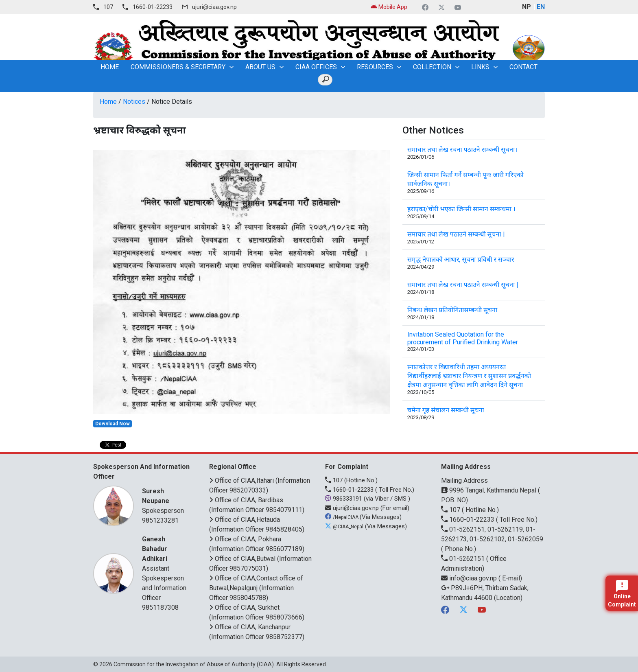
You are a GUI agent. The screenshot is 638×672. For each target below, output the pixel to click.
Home (108, 102)
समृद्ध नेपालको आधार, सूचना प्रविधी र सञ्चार (461, 259)
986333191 (344, 499)
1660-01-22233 (153, 7)
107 (108, 7)
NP (527, 7)
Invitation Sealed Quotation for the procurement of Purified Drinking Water (463, 338)
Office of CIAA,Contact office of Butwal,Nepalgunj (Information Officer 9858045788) (256, 588)
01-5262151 (464, 559)
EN (541, 7)
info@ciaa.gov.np (470, 578)
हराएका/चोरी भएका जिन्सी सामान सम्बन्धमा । (461, 209)
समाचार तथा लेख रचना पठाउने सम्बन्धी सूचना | (463, 285)
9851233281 (160, 520)
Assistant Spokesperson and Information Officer (165, 568)
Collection (432, 67)
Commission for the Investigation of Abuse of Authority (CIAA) (194, 664)
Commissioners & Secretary (178, 67)
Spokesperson (165, 500)
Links (480, 67)
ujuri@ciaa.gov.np (214, 7)
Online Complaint (622, 594)
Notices (134, 102)
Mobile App (389, 7)
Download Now (113, 424)
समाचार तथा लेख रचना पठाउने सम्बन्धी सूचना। (462, 150)
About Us (260, 67)
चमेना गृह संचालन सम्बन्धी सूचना (446, 410)
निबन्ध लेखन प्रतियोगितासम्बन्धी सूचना (452, 310)
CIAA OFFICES (316, 67)
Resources (375, 67)
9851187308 (160, 607)
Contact (523, 67)
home (110, 67)
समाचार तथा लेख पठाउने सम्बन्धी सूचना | (456, 234)
